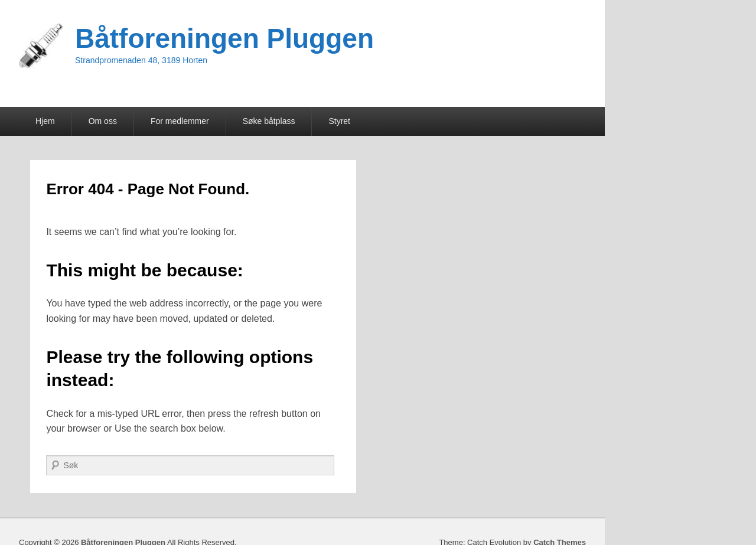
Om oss (103, 121)
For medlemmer (180, 121)
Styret (339, 121)
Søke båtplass (269, 121)
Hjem (45, 121)
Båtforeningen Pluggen (224, 38)
